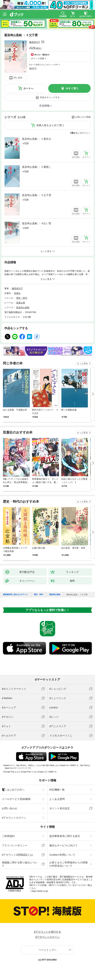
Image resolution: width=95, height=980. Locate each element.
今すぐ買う (72, 88)
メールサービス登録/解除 (16, 799)
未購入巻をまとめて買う (50, 125)
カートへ (28, 88)
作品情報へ (46, 106)
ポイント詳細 (37, 58)
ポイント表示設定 (60, 808)
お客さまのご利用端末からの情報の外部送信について (69, 864)
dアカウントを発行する (47, 932)
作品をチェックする (50, 97)
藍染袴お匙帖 (23, 308)
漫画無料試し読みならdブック (15, 595)
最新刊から (85, 133)
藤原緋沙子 (35, 42)
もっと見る (82, 363)
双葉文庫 (21, 303)
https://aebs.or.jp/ (40, 891)
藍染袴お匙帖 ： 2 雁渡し (37, 167)
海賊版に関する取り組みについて (20, 864)
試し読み (18, 78)
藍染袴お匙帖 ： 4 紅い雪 (37, 223)
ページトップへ (47, 950)
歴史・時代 (22, 298)
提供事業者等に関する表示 (65, 836)
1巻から (74, 133)
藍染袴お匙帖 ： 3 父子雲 (37, 195)
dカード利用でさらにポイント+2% (43, 65)
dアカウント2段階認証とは (17, 855)
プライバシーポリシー (15, 845)
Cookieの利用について (62, 855)
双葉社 (17, 293)
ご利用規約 (8, 836)
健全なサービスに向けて (63, 845)
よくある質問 (57, 799)
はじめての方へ (13, 790)
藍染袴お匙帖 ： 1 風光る (37, 139)
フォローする (43, 42)
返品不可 (33, 68)
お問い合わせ (9, 808)
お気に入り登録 (83, 117)
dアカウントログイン (14, 818)
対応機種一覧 (57, 790)
